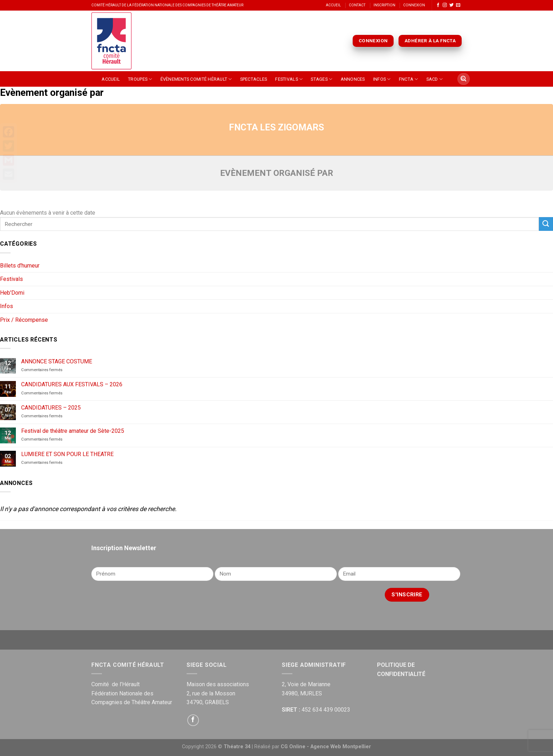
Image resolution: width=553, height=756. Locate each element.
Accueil (333, 5)
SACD (435, 79)
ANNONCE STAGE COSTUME (57, 361)
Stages (321, 79)
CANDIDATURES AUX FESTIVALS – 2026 (72, 384)
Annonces (353, 79)
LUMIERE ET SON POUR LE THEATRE (67, 454)
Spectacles (254, 79)
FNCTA (409, 79)
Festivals (289, 79)
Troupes (140, 79)
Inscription (384, 5)
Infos (382, 79)
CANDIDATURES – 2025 (51, 408)
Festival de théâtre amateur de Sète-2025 (73, 431)
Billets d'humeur (20, 266)
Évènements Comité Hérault (196, 79)
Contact (357, 5)
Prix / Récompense (24, 320)
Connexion (414, 5)
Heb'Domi (12, 293)
